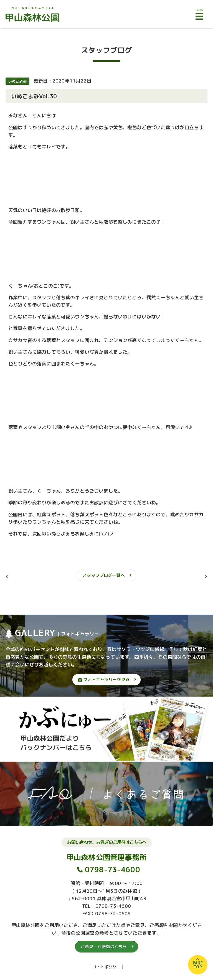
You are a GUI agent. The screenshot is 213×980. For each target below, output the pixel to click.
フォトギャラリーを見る (104, 679)
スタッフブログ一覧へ (104, 575)
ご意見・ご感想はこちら (104, 947)
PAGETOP (198, 965)
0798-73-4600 (112, 869)
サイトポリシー (107, 967)
